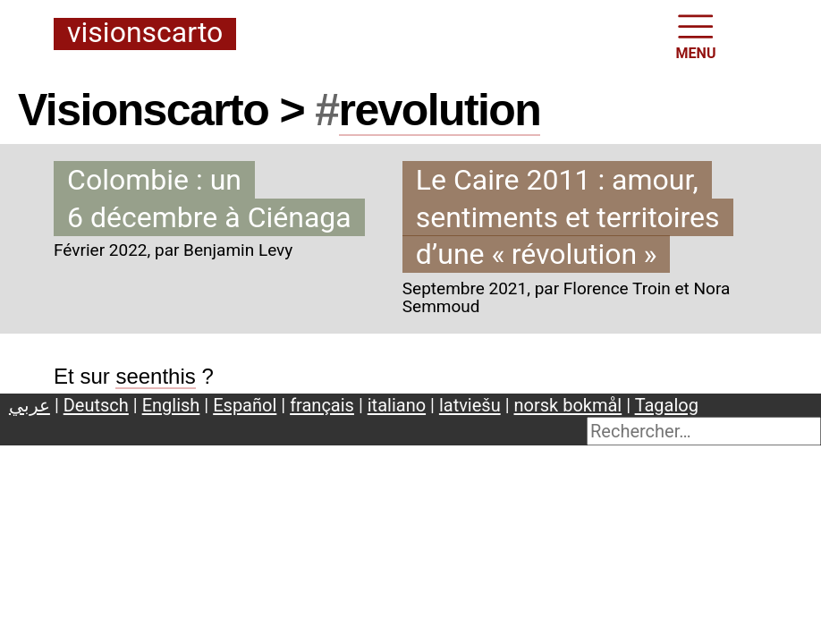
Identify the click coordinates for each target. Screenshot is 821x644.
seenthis (155, 376)
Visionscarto (145, 34)
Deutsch (96, 405)
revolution (440, 110)
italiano (397, 405)
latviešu (470, 405)
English (171, 405)
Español (245, 405)
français (322, 405)
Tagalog (667, 405)
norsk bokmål (568, 405)
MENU (696, 35)
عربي (30, 405)
